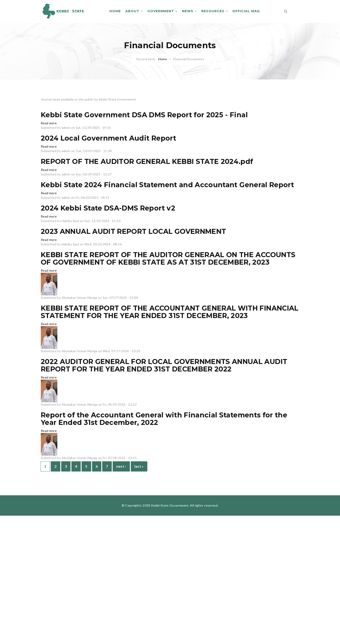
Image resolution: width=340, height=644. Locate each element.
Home (115, 11)
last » (139, 466)
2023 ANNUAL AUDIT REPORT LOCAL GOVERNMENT (133, 231)
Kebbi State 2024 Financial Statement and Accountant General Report (167, 185)
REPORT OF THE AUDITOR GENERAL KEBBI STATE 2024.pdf (147, 162)
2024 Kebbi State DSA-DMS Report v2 (108, 208)
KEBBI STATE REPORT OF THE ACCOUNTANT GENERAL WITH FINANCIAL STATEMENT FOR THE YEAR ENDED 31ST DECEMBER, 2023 (170, 312)
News (189, 11)
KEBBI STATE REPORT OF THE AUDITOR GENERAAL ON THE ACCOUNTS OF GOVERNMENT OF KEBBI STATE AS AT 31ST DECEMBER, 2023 (168, 259)
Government (162, 11)
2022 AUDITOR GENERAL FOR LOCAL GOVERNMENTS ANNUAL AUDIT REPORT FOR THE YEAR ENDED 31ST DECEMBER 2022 (164, 365)
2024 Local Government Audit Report (108, 138)
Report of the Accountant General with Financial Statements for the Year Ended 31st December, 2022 (164, 419)
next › (121, 466)
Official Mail (246, 11)
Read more (49, 123)
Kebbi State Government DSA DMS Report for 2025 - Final (144, 115)
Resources (215, 11)
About (134, 11)
